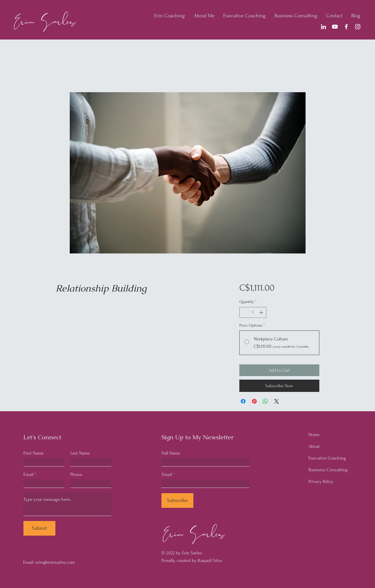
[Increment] (262, 312)
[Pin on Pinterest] (254, 401)
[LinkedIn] (323, 27)
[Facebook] (346, 27)
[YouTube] (335, 27)
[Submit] (39, 528)
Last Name (80, 453)
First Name (34, 453)
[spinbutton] (253, 312)
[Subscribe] (177, 500)
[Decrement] (244, 312)
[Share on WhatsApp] (265, 401)
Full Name (171, 453)
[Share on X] (277, 401)
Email (29, 474)
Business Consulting (328, 470)
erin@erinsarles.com (55, 562)
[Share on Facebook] (243, 401)
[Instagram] (358, 27)
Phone (76, 474)
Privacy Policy (321, 481)
